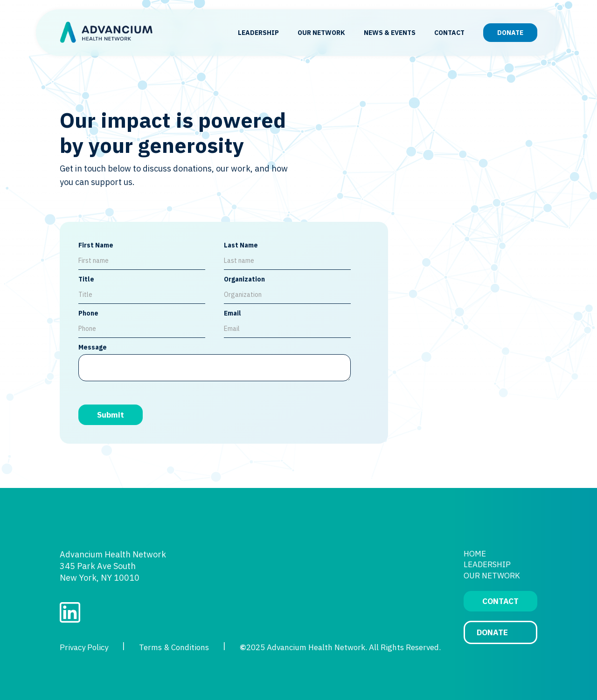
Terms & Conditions (174, 647)
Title (86, 279)
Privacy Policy (84, 647)
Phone (88, 313)
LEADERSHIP (258, 33)
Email (233, 313)
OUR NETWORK (321, 33)
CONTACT (449, 33)
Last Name (241, 245)
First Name (96, 245)
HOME (475, 554)
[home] (106, 33)
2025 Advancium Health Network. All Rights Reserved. (340, 647)
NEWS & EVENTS (390, 33)
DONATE (510, 33)
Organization (244, 279)
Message (93, 347)
